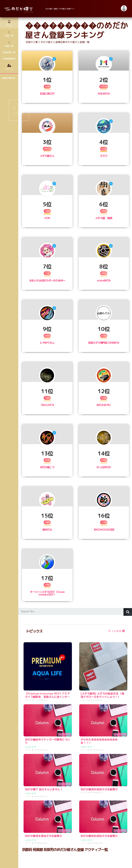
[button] (124, 9)
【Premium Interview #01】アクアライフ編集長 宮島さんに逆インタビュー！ (47, 697)
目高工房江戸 (47, 94)
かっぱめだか (104, 467)
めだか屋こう (47, 467)
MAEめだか (104, 94)
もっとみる (117, 631)
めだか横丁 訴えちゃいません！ (44, 789)
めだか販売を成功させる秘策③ (99, 789)
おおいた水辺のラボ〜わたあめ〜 (47, 280)
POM (47, 218)
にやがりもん (47, 343)
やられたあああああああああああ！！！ (99, 741)
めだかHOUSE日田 (104, 530)
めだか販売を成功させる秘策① (99, 836)
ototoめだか (104, 280)
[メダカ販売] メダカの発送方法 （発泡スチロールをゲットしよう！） (102, 695)
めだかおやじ (104, 405)
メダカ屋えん (47, 156)
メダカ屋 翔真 (104, 218)
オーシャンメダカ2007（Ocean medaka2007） (47, 593)
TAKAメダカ (47, 405)
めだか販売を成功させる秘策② (43, 836)
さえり (104, 156)
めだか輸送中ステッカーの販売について (47, 741)
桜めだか (47, 530)
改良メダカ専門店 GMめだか (104, 343)
